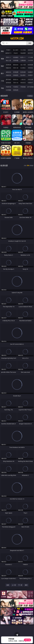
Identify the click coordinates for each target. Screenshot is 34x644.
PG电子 (8, 50)
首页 (8, 585)
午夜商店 (16, 87)
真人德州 (16, 50)
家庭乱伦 (16, 79)
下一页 (20, 585)
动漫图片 (30, 72)
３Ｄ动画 (30, 57)
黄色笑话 (23, 83)
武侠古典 (30, 79)
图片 (2, 73)
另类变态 (30, 68)
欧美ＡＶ (23, 57)
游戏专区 (30, 50)
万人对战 (23, 50)
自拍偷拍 (16, 57)
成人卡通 (23, 65)
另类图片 (30, 75)
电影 (2, 66)
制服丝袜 (8, 68)
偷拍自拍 (16, 65)
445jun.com (17, 38)
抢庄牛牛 (30, 53)
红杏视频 (8, 90)
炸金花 (16, 53)
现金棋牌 (23, 53)
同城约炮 (8, 87)
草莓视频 (23, 87)
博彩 (2, 51)
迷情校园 (8, 83)
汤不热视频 (30, 87)
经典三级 (16, 68)
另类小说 (16, 83)
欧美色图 (23, 72)
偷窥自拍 (8, 72)
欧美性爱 (30, 65)
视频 (2, 59)
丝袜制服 (16, 60)
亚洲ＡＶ (8, 57)
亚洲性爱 (8, 65)
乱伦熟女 (23, 68)
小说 (2, 81)
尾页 (26, 585)
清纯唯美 (16, 75)
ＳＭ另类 (30, 60)
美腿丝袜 (8, 75)
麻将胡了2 (8, 53)
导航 (2, 88)
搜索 (30, 43)
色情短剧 (16, 90)
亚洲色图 (16, 72)
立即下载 (27, 640)
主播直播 (23, 60)
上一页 (14, 585)
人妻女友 (23, 79)
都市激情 (8, 79)
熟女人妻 (8, 60)
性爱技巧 (30, 83)
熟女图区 (23, 75)
